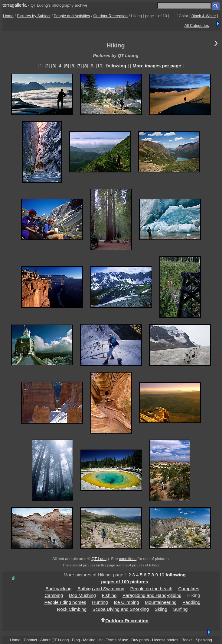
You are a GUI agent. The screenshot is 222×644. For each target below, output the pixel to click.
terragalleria (15, 5)
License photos (165, 640)
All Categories (197, 26)
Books (187, 640)
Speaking (204, 640)
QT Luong (100, 559)
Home (8, 16)
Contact (30, 640)
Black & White (204, 16)
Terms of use (117, 640)
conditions (128, 559)
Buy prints (140, 640)
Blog (76, 640)
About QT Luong (54, 640)
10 (100, 66)
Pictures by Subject (34, 16)
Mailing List (93, 640)
